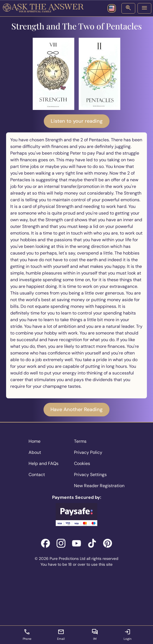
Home (35, 441)
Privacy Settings (90, 475)
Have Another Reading (76, 409)
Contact (37, 475)
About (35, 452)
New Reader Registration (99, 486)
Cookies (82, 463)
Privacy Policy (88, 452)
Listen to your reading (77, 121)
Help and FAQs (44, 463)
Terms (80, 441)
